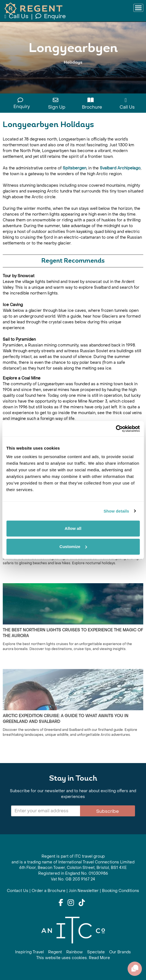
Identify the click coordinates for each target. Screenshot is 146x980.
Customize (73, 547)
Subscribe (108, 811)
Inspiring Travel (29, 952)
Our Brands (120, 952)
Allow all (73, 528)
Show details (116, 511)
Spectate (96, 952)
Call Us (17, 16)
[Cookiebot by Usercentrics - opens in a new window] (116, 429)
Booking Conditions (121, 891)
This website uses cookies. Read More (73, 958)
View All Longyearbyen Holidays (73, 74)
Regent (55, 952)
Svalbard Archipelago (120, 168)
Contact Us (18, 891)
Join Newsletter (84, 891)
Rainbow (75, 952)
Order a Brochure (49, 891)
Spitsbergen (75, 168)
